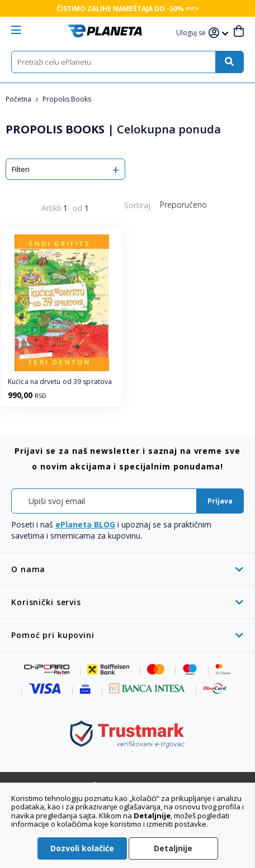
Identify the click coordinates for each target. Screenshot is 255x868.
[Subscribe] (220, 501)
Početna (19, 99)
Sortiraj (137, 205)
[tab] (127, 569)
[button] (192, 33)
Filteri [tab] (21, 169)
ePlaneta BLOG (85, 524)
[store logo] (105, 31)
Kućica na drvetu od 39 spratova (60, 382)
